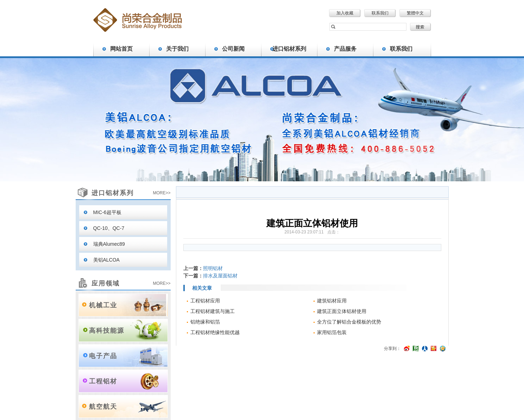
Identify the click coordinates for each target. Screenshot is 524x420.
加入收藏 (345, 13)
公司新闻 (233, 49)
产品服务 (345, 49)
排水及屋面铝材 (220, 276)
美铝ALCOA (106, 260)
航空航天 (103, 407)
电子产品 (103, 356)
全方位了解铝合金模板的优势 (349, 322)
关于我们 (177, 49)
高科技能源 (107, 331)
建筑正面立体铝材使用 (342, 311)
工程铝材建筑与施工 (213, 311)
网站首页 (121, 49)
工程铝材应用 (205, 301)
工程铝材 (103, 381)
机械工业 (103, 305)
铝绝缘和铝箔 (205, 322)
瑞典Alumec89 (109, 244)
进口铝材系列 (289, 49)
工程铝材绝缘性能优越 (215, 332)
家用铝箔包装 (332, 332)
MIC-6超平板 (107, 212)
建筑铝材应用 (332, 301)
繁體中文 (415, 13)
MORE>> (162, 193)
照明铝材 (213, 268)
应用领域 (106, 283)
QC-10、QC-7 (109, 228)
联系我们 (380, 13)
